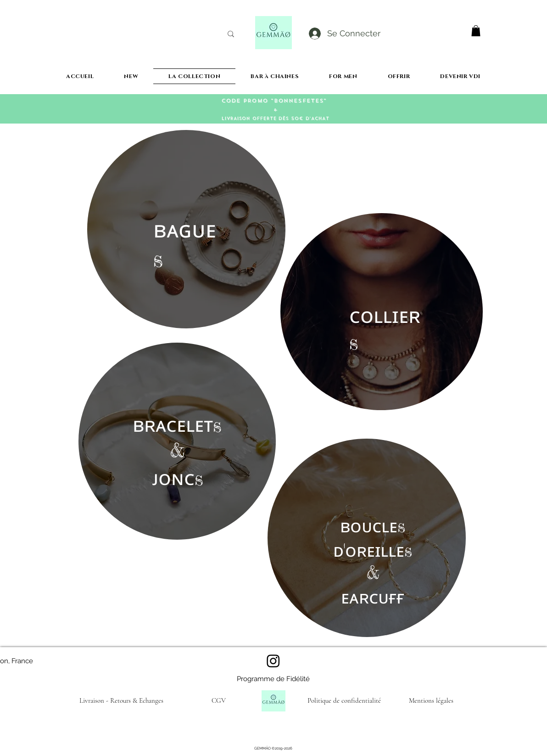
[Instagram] (273, 661)
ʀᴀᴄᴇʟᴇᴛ (179, 424)
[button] (476, 31)
